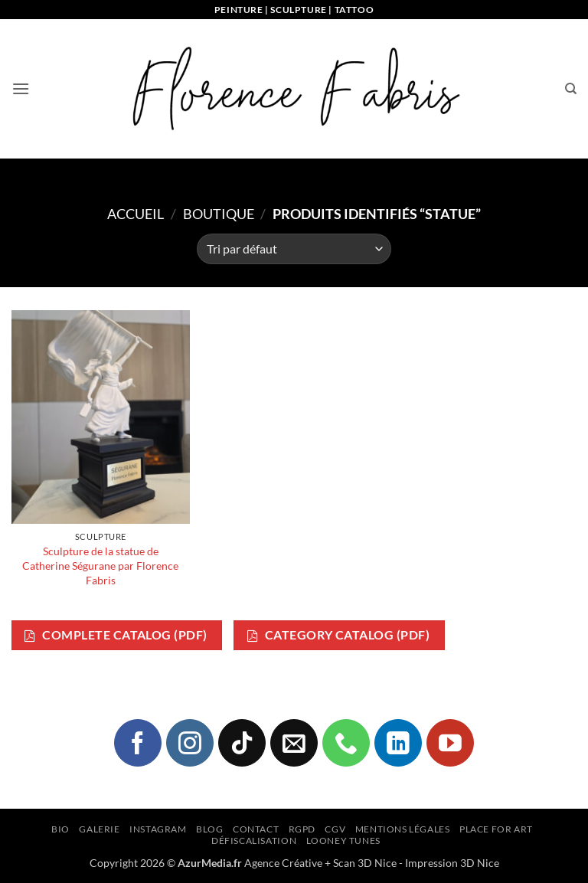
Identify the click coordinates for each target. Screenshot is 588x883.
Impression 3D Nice (452, 863)
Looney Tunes (343, 840)
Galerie (99, 829)
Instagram (158, 829)
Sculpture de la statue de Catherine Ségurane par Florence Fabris (100, 565)
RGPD (302, 829)
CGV (335, 829)
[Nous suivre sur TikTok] (242, 743)
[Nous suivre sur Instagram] (190, 743)
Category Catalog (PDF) (338, 635)
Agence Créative (283, 863)
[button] (21, 88)
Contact (256, 829)
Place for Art (496, 829)
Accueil (136, 214)
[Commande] (294, 249)
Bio (60, 829)
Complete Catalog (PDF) (116, 635)
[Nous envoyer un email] (294, 743)
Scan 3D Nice (365, 863)
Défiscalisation (254, 840)
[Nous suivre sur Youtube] (450, 743)
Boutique (219, 214)
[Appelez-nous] (346, 743)
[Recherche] (571, 89)
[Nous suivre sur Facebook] (138, 743)
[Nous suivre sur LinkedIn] (398, 743)
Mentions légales (403, 829)
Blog (209, 829)
